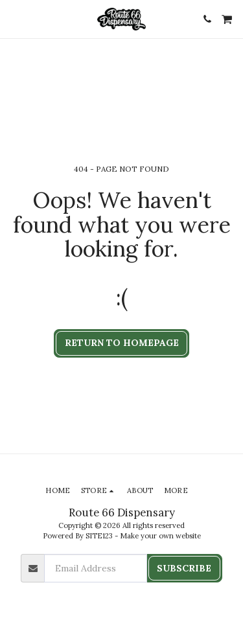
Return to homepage (122, 343)
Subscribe (184, 568)
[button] (14, 18)
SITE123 (99, 536)
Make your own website (160, 536)
